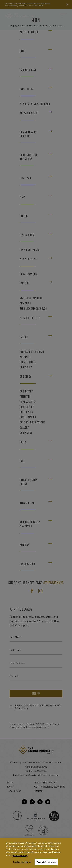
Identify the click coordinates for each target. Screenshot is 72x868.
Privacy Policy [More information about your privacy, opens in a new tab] (20, 855)
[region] (36, 853)
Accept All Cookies (46, 862)
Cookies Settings (22, 862)
